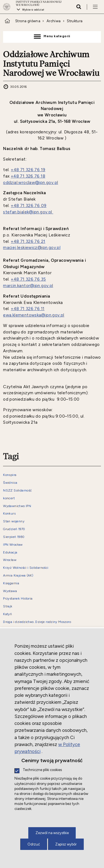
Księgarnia (11, 583)
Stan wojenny (14, 521)
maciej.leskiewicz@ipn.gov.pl (32, 248)
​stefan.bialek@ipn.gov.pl (28, 212)
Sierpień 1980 (14, 537)
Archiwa (54, 21)
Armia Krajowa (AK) (18, 576)
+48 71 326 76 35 (28, 279)
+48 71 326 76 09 (29, 206)
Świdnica (10, 483)
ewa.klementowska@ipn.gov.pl (34, 315)
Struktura (75, 21)
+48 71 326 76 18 (28, 176)
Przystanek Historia (18, 599)
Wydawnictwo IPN (17, 506)
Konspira (10, 475)
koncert (9, 498)
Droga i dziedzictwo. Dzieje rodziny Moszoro (37, 622)
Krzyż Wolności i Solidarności (26, 568)
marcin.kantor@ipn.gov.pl (28, 286)
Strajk (8, 606)
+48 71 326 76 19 (28, 170)
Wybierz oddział (33, 10)
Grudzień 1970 (14, 529)
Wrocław (10, 560)
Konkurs (9, 514)
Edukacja (10, 553)
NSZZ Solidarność (17, 491)
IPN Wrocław (13, 545)
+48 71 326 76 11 (28, 309)
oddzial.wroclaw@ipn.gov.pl (31, 183)
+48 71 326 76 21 (28, 241)
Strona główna (28, 21)
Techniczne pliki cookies (42, 770)
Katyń (7, 614)
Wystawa (10, 591)
